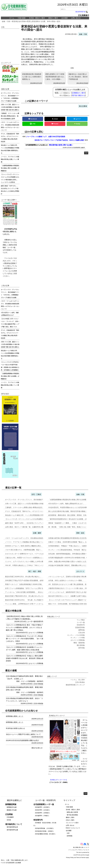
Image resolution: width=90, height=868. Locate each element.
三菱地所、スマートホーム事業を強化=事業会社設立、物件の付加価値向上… (32, 507)
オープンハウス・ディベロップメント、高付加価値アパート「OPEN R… (31, 500)
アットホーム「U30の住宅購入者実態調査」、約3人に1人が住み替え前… (31, 592)
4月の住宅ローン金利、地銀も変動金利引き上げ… (66, 504)
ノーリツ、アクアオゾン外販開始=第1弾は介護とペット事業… (27, 542)
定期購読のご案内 (78, 93)
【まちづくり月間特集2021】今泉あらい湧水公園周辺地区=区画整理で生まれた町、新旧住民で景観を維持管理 (25, 658)
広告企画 (82, 633)
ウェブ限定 (81, 620)
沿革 (68, 833)
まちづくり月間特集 (36, 633)
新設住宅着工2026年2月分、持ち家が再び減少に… (23, 577)
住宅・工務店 (36, 494)
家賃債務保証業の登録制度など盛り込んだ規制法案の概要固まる (32, 77)
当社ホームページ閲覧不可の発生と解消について (23, 734)
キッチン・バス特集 (78, 638)
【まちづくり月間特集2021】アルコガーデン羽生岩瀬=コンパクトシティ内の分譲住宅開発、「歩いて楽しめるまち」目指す (25, 639)
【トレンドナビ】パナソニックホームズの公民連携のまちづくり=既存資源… (32, 519)
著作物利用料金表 (12, 827)
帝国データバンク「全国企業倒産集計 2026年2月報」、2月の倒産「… (30, 584)
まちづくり (80, 571)
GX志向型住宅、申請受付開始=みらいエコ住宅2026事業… (69, 507)
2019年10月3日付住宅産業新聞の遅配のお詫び (22, 740)
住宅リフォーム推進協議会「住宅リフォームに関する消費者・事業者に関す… (33, 588)
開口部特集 (81, 645)
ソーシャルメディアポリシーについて (79, 850)
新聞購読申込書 (12, 807)
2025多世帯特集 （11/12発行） (45, 828)
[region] (72, 52)
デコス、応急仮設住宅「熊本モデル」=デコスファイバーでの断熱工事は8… (32, 511)
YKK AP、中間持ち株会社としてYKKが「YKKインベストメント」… (29, 565)
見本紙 (9, 820)
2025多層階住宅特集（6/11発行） (46, 834)
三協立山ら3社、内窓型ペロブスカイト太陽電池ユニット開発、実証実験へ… (32, 558)
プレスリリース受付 (72, 823)
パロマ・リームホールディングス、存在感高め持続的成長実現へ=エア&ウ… (32, 538)
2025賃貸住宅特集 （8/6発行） (45, 831)
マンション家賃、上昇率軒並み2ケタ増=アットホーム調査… (27, 604)
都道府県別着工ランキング (75, 685)
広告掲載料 (10, 817)
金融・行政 (6, 21)
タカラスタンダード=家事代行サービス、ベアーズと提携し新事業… (29, 554)
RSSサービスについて (73, 828)
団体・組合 (80, 533)
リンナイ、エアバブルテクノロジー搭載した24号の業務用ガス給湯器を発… (32, 562)
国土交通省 (83, 106)
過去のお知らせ (37, 748)
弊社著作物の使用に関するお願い (61, 145)
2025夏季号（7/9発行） (42, 816)
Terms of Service (81, 858)
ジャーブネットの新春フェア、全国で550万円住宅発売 (46, 137)
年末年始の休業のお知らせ (15, 728)
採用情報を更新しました (15, 716)
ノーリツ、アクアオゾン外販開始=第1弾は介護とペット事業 (10, 159)
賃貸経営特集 (80, 627)
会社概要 (65, 18)
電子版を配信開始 (72, 815)
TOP (86, 153)
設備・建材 (37, 533)
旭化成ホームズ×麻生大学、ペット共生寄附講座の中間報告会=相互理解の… (32, 515)
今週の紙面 (22, 18)
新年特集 (82, 648)
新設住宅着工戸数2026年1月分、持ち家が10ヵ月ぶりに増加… (27, 596)
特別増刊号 (39, 621)
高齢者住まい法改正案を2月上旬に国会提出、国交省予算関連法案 (78, 77)
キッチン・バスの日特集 (76, 635)
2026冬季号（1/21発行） (43, 810)
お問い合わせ (76, 18)
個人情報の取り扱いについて (81, 847)
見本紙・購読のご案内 (37, 18)
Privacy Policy (70, 858)
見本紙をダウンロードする (59, 780)
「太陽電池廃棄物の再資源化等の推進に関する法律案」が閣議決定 (10, 168)
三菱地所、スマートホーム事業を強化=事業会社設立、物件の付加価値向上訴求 (10, 116)
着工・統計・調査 (35, 571)
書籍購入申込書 (12, 810)
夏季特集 (82, 630)
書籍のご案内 (53, 18)
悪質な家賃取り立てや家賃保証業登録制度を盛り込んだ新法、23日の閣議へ (55, 77)
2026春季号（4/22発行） (43, 807)
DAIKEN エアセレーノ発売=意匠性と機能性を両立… (24, 546)
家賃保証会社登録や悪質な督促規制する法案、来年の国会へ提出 (36, 21)
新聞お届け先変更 (72, 812)
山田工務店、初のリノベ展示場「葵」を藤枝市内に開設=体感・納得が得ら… (32, 527)
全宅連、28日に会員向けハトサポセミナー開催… (66, 580)
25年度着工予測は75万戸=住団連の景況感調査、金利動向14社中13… (30, 580)
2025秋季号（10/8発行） (43, 813)
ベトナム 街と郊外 (78, 680)
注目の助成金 (38, 684)
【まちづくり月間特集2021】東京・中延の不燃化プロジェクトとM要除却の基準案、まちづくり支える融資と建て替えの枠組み (24, 627)
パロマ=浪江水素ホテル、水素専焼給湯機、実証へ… (24, 550)
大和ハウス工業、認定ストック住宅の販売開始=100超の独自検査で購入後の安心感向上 (10, 107)
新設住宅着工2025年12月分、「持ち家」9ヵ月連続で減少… (26, 600)
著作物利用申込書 (12, 830)
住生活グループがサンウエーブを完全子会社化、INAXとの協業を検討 (59, 140)
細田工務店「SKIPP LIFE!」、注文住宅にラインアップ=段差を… (28, 523)
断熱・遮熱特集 (79, 643)
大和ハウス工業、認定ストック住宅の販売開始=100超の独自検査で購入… (31, 504)
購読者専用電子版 (82, 12)
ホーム (12, 18)
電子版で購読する (78, 95)
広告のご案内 (70, 820)
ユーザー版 (31, 621)
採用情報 (70, 836)
